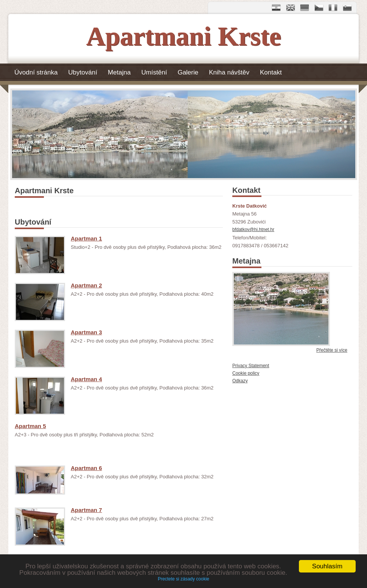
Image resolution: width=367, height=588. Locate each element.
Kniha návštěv (229, 72)
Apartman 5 (30, 426)
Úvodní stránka (36, 72)
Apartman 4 (86, 379)
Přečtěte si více (332, 350)
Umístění (154, 72)
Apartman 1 (86, 238)
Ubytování (83, 72)
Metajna (119, 72)
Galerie (188, 72)
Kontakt (271, 72)
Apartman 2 (86, 285)
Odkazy (240, 381)
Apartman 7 (86, 510)
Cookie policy (246, 373)
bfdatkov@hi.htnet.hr (253, 230)
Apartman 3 (86, 332)
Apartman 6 (86, 468)
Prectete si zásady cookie (183, 579)
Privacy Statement (251, 366)
